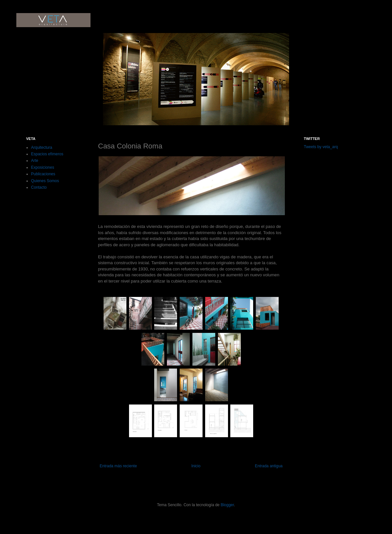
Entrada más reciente (118, 466)
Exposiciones (43, 167)
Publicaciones (43, 174)
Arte (35, 161)
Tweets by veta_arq (321, 147)
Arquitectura (42, 147)
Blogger (227, 505)
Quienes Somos (45, 181)
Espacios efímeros (47, 154)
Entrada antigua (269, 466)
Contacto (39, 187)
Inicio (196, 466)
